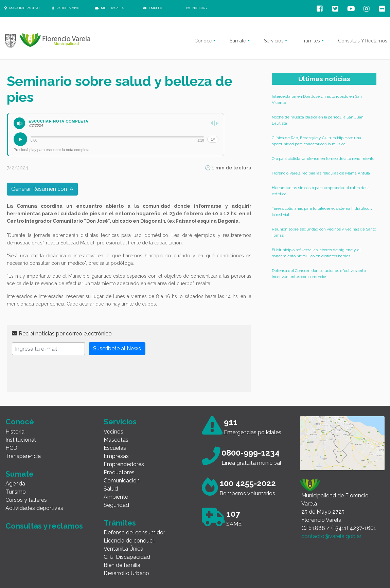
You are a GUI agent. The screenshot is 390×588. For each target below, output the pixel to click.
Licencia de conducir (129, 541)
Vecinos (113, 432)
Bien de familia (122, 565)
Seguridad (116, 505)
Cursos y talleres (26, 500)
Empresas (116, 456)
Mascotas (116, 440)
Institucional (21, 440)
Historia (15, 432)
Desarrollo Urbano (126, 573)
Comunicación (122, 481)
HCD (11, 448)
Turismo (16, 492)
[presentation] (64, 374)
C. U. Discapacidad (127, 557)
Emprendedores (124, 464)
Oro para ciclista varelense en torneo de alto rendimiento (323, 159)
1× (213, 139)
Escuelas (115, 448)
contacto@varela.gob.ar (331, 536)
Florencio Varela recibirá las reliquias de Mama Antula (321, 173)
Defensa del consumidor (134, 532)
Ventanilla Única (123, 549)
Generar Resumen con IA (42, 189)
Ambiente (116, 497)
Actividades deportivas (34, 508)
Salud (111, 489)
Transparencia (23, 456)
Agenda (15, 484)
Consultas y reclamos (44, 526)
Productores (119, 472)
